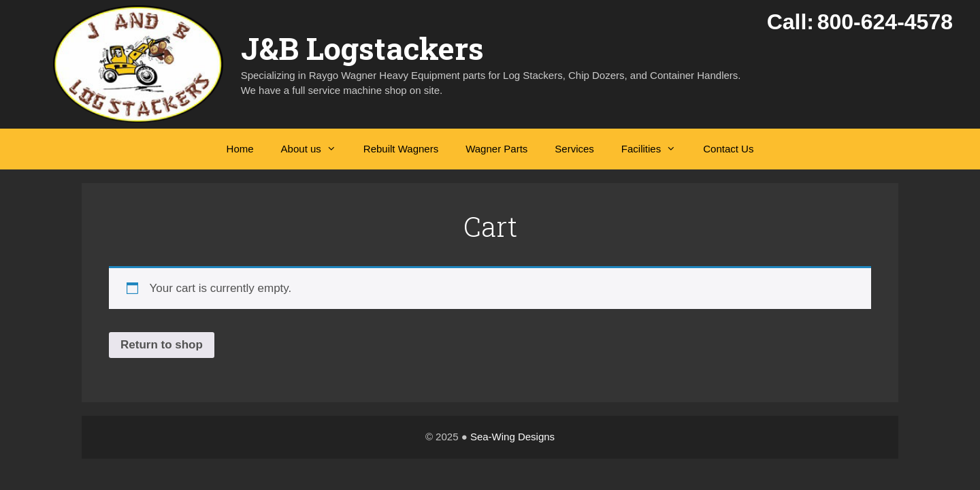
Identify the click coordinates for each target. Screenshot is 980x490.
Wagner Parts (496, 149)
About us (315, 149)
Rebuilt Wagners (401, 149)
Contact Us (728, 149)
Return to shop (162, 345)
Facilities (655, 149)
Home (240, 149)
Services (574, 149)
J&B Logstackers (362, 48)
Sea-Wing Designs (512, 437)
